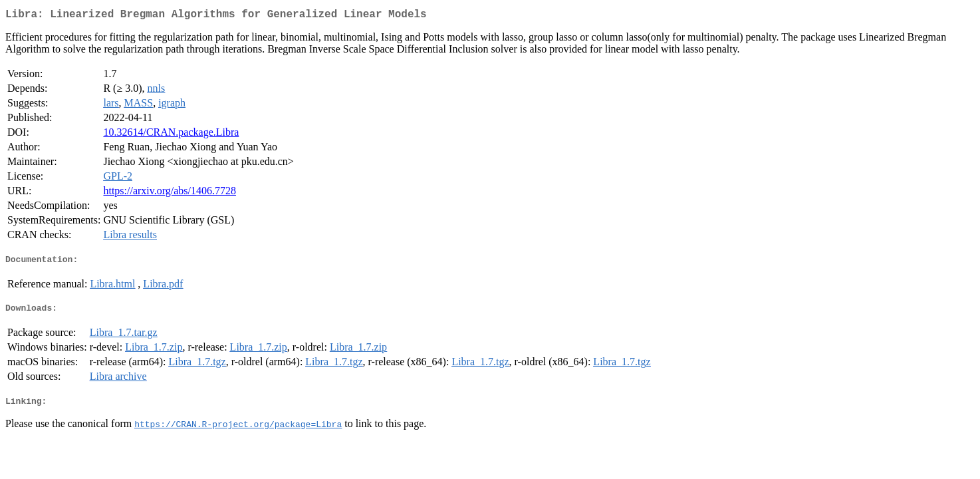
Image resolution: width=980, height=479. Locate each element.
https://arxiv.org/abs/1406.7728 (170, 193)
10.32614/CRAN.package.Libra (171, 135)
